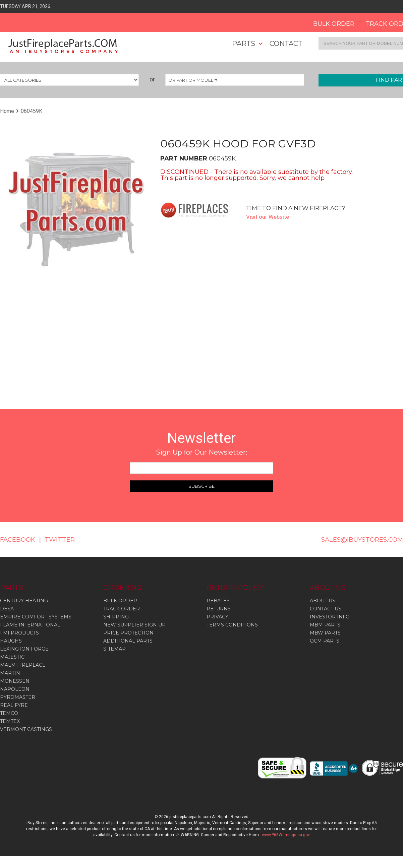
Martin (10, 673)
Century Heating (24, 601)
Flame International (30, 625)
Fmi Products (19, 633)
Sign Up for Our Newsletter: (201, 452)
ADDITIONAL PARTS (128, 641)
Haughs (11, 641)
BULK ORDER (327, 21)
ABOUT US (323, 601)
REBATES (218, 601)
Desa (7, 609)
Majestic (12, 657)
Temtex (10, 721)
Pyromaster (18, 697)
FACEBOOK (19, 539)
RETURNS (219, 609)
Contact (286, 44)
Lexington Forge (24, 649)
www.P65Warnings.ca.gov (286, 835)
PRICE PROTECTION (128, 633)
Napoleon (15, 689)
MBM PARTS (325, 625)
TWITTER (64, 539)
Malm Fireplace (23, 665)
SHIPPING (116, 617)
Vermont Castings (26, 729)
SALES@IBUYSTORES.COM (358, 539)
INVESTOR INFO (330, 617)
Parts (244, 44)
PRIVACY (217, 617)
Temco (9, 713)
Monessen (15, 681)
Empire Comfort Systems (36, 617)
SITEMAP (114, 649)
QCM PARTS (325, 641)
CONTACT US (326, 609)
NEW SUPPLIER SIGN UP (134, 625)
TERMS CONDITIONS (232, 625)
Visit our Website (269, 217)
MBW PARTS (325, 633)
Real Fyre (14, 705)
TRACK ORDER (122, 609)
